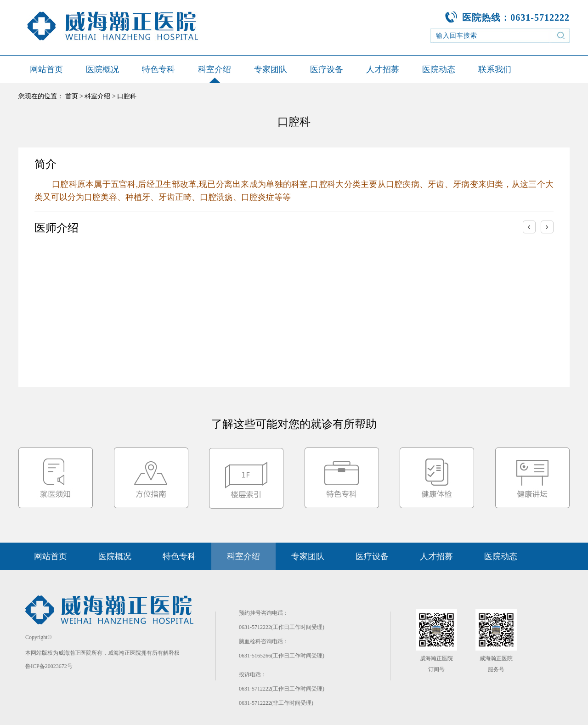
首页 (72, 96)
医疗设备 (327, 69)
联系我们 (495, 69)
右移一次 (547, 227)
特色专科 (158, 69)
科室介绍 (215, 69)
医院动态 (439, 69)
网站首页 (46, 69)
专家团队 (271, 69)
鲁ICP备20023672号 (49, 666)
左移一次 (529, 227)
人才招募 (383, 69)
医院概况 (102, 69)
